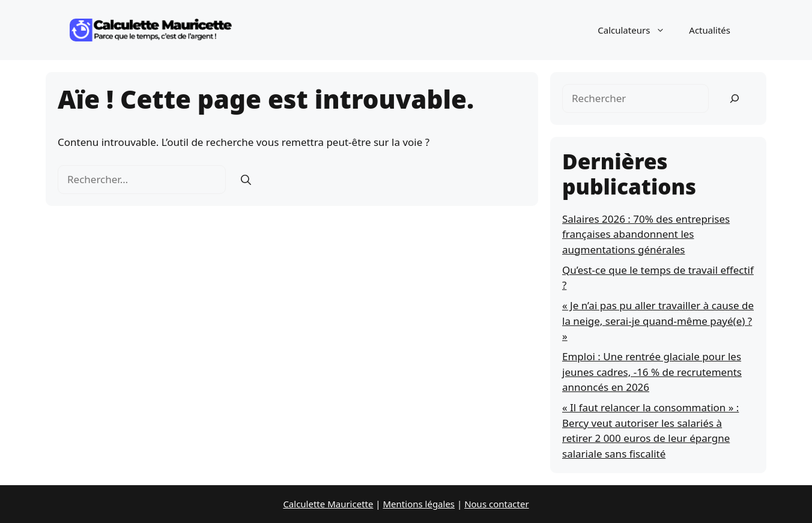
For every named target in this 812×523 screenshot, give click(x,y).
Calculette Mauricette (328, 504)
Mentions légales (419, 504)
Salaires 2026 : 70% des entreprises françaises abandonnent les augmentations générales (646, 234)
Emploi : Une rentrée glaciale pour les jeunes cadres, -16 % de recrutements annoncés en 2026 (652, 372)
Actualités (710, 30)
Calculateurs (637, 30)
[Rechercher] (246, 180)
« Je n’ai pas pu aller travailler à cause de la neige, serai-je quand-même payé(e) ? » (658, 321)
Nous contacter (496, 504)
